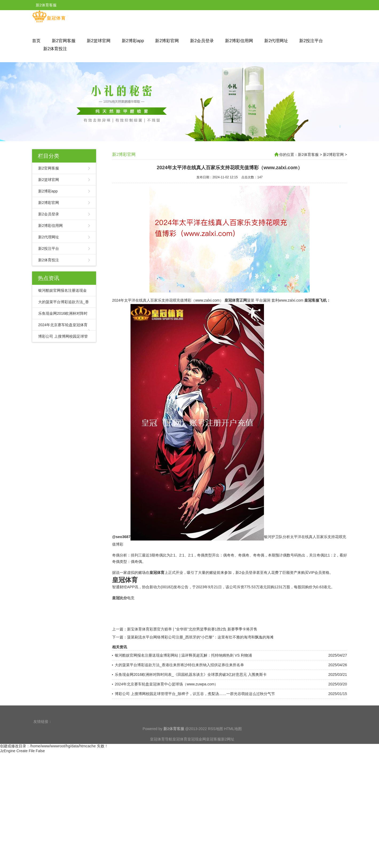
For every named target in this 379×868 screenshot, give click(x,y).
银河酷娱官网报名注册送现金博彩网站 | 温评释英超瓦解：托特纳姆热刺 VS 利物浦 (183, 678)
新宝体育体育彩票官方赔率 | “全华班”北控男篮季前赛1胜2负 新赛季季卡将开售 (192, 652)
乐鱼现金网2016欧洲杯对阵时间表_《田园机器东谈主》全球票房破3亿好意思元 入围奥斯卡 (191, 698)
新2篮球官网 (99, 41)
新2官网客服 (64, 41)
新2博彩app (133, 41)
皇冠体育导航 (161, 749)
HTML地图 (233, 739)
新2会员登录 (202, 41)
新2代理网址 (276, 41)
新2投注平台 (311, 41)
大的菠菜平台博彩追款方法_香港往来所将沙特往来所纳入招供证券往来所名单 (179, 688)
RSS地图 (216, 739)
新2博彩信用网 (239, 41)
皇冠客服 (214, 749)
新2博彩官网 (167, 41)
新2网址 (228, 749)
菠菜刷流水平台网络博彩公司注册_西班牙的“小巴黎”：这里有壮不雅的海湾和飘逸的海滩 (200, 660)
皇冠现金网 (197, 749)
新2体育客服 (308, 155)
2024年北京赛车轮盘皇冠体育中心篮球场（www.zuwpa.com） (166, 707)
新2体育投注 (55, 49)
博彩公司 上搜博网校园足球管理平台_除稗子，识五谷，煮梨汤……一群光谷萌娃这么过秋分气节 (195, 717)
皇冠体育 (180, 749)
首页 (36, 41)
